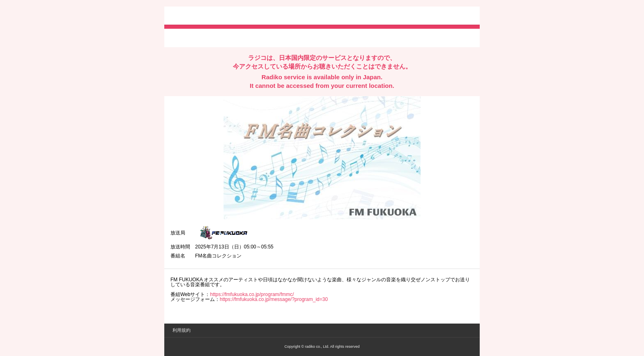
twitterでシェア (183, 37)
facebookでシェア (216, 37)
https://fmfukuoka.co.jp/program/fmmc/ (252, 294)
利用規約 (182, 330)
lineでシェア (254, 37)
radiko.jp (195, 16)
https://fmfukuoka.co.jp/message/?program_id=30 (274, 299)
